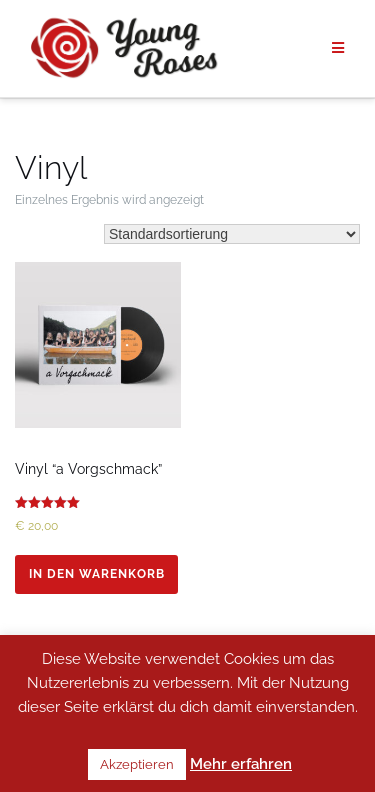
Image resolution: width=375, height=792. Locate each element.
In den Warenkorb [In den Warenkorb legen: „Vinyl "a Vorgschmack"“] (97, 574)
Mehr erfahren (241, 764)
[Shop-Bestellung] (232, 234)
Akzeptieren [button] (137, 764)
